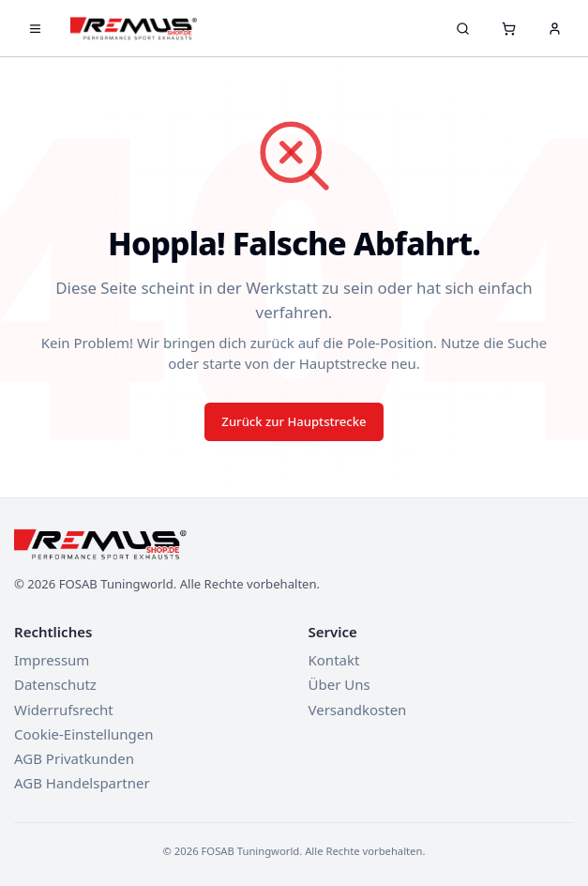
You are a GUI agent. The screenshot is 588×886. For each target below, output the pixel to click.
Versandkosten (358, 710)
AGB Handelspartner (82, 783)
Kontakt (334, 660)
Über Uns (339, 684)
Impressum (52, 660)
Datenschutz (55, 684)
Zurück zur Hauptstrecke (294, 421)
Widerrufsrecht (64, 710)
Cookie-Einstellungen (84, 734)
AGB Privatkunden (74, 758)
